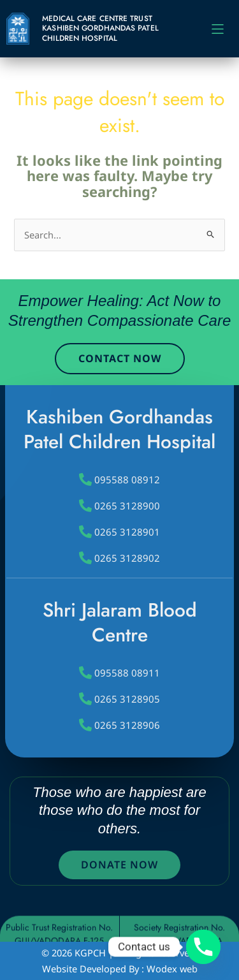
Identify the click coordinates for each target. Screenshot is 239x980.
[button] (218, 29)
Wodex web (172, 969)
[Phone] (203, 947)
